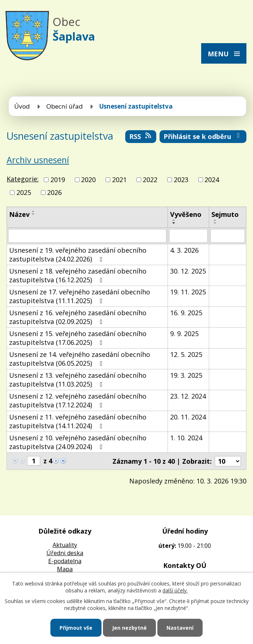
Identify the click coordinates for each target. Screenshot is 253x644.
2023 (181, 180)
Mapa (65, 569)
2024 (212, 180)
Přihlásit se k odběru (203, 136)
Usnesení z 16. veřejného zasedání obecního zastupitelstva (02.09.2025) (78, 317)
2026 (54, 192)
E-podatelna (65, 561)
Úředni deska (65, 553)
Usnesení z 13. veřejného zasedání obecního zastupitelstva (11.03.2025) (78, 380)
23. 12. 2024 (188, 396)
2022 (150, 180)
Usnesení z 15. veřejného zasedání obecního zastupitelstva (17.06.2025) (78, 338)
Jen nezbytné (129, 628)
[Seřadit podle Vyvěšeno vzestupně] (174, 220)
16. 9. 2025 (186, 313)
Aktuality (65, 545)
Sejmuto (225, 214)
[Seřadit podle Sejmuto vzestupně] (215, 220)
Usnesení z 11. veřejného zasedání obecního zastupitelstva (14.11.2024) (78, 421)
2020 (88, 180)
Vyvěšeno (186, 214)
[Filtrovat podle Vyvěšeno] (188, 236)
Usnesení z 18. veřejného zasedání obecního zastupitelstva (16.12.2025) (78, 275)
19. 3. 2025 (186, 375)
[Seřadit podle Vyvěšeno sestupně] (174, 223)
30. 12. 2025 (188, 271)
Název (19, 214)
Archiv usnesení (38, 160)
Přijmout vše (76, 628)
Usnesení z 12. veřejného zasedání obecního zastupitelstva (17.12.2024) (78, 400)
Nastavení (180, 628)
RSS (141, 136)
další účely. (175, 590)
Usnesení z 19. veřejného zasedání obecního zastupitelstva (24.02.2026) (78, 255)
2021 (119, 180)
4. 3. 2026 (184, 250)
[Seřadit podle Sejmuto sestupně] (215, 223)
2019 (58, 180)
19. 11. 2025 (188, 292)
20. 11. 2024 (188, 417)
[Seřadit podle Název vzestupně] (34, 211)
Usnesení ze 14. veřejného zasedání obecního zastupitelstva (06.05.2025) (80, 359)
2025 (24, 192)
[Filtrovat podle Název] (87, 236)
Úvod (22, 106)
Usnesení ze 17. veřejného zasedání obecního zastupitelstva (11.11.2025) (80, 296)
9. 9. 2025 (184, 334)
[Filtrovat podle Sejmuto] (228, 236)
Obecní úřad (65, 106)
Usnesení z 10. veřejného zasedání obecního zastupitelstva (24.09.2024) (78, 442)
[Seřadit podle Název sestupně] (34, 214)
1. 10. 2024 (186, 438)
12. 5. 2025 (186, 354)
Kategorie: (23, 179)
